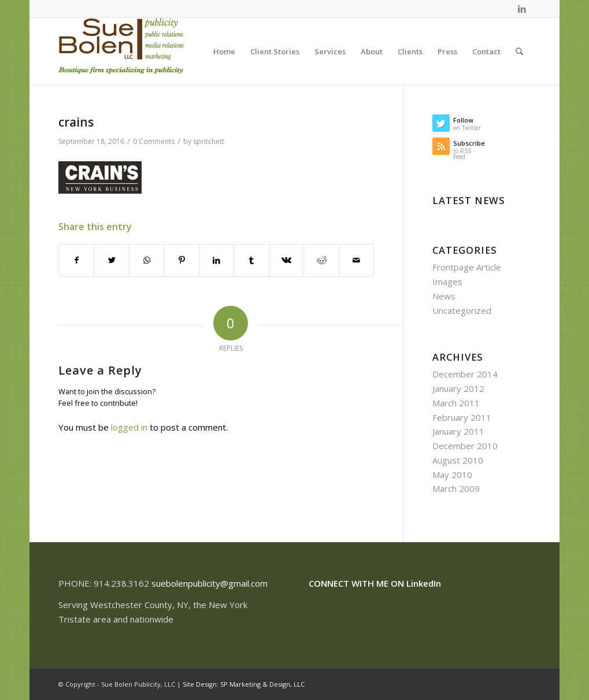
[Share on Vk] (286, 260)
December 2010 (465, 446)
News (444, 296)
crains (76, 122)
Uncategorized (462, 310)
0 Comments (154, 141)
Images (447, 282)
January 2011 (458, 431)
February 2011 (462, 417)
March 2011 (456, 403)
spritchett (209, 141)
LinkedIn (424, 583)
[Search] (519, 51)
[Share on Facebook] (76, 260)
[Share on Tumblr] (251, 260)
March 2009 (456, 488)
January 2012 (458, 388)
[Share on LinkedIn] (216, 260)
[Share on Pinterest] (181, 260)
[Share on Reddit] (321, 260)
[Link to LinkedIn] (522, 9)
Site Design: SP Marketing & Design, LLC (244, 684)
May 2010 (452, 475)
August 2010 (458, 460)
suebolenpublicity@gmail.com (210, 583)
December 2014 (465, 374)
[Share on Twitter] (111, 260)
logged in (129, 427)
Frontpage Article (467, 267)
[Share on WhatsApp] (147, 260)
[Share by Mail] (357, 260)
